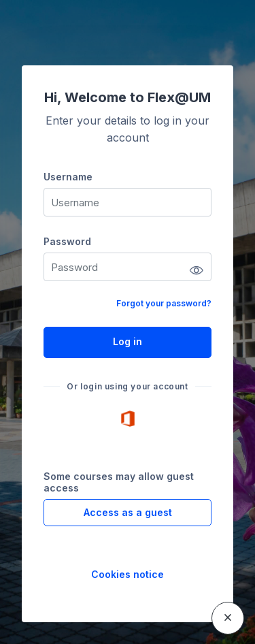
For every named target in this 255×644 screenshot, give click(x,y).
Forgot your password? (164, 303)
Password (67, 241)
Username (68, 177)
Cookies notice (128, 574)
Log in (128, 341)
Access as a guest (128, 512)
